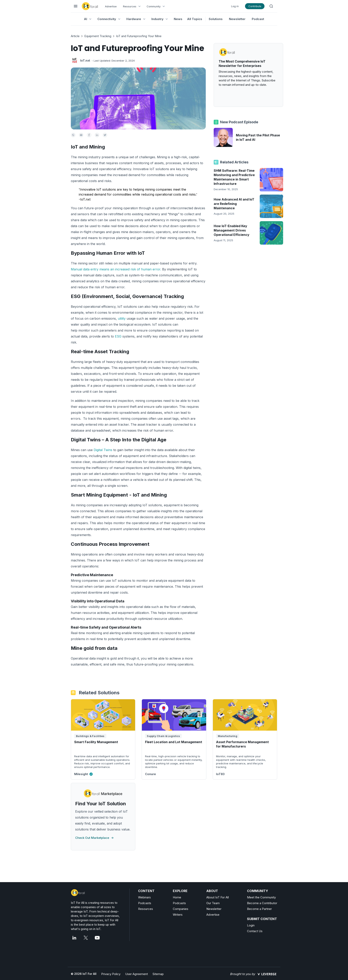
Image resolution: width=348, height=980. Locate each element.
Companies (181, 909)
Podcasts (145, 903)
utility (122, 318)
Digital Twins (103, 450)
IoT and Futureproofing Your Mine (139, 36)
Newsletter (237, 19)
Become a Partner (259, 909)
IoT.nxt (85, 60)
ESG (118, 336)
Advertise (111, 6)
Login (251, 925)
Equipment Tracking (98, 36)
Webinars (144, 897)
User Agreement (137, 974)
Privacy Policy (111, 974)
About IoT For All (218, 897)
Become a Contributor (262, 903)
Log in (235, 6)
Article (75, 36)
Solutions (216, 19)
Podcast (258, 19)
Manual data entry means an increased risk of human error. (116, 269)
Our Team (213, 903)
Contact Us (255, 931)
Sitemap (158, 974)
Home (177, 897)
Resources (146, 909)
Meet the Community (261, 897)
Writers (178, 915)
